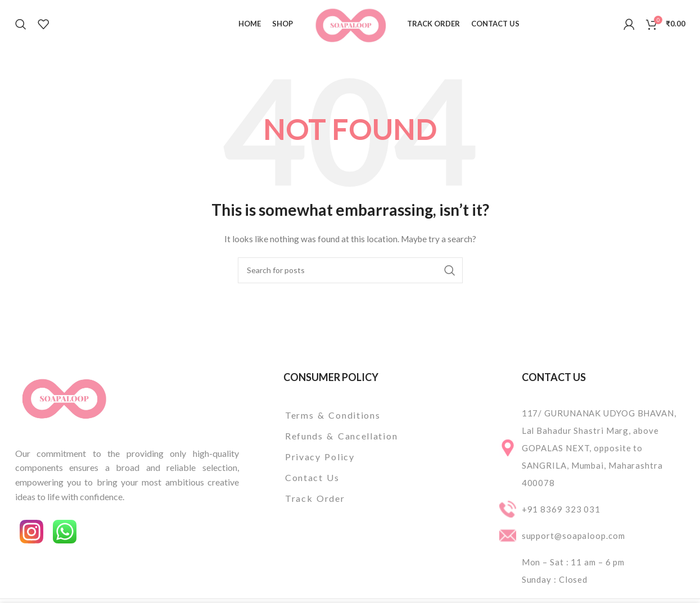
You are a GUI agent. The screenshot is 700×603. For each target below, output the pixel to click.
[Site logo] (350, 23)
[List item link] (371, 415)
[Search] (21, 24)
